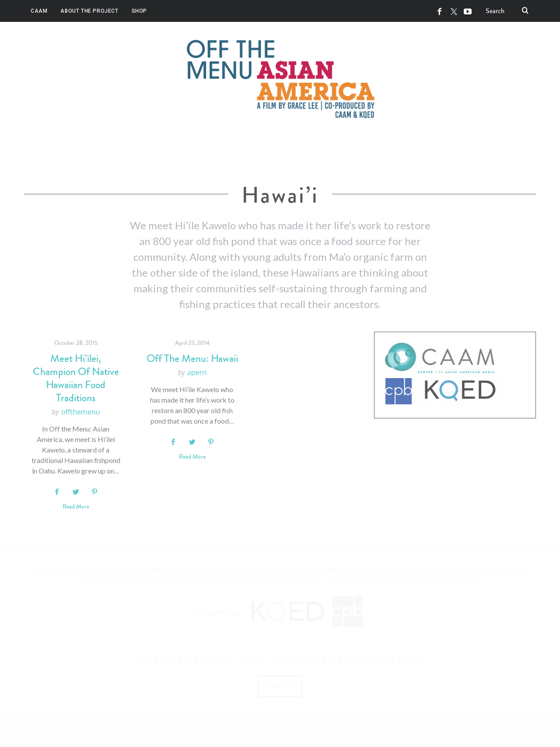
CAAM (39, 11)
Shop (139, 11)
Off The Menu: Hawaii (192, 358)
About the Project (89, 11)
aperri (197, 372)
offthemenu (80, 412)
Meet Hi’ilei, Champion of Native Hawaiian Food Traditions (76, 378)
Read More (76, 507)
